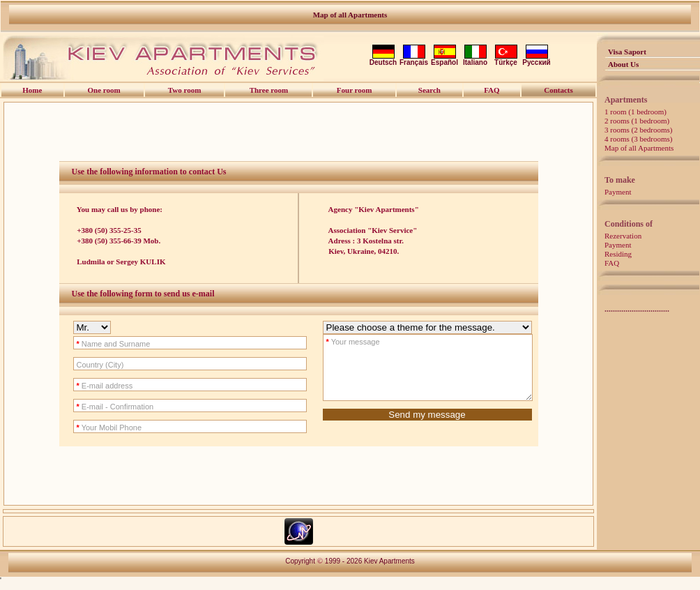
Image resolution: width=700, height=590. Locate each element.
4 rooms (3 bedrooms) (638, 139)
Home (32, 90)
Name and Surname (101, 344)
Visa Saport (627, 52)
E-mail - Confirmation (103, 407)
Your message (341, 342)
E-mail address (92, 386)
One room (104, 90)
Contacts (558, 90)
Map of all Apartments (350, 15)
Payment (618, 192)
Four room (355, 90)
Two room (185, 90)
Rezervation (623, 236)
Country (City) (88, 365)
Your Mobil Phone (97, 428)
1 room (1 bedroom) (636, 112)
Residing (618, 254)
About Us (623, 64)
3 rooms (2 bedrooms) (638, 130)
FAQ (612, 263)
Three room (269, 90)
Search (429, 90)
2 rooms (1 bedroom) (637, 121)
